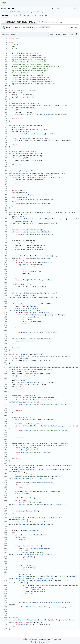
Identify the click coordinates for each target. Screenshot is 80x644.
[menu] (34, 642)
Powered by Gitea (25, 639)
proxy (45, 22)
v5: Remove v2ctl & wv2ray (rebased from (25, 27)
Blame (58, 34)
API (48, 642)
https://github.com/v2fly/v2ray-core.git (19, 12)
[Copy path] (61, 22)
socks (50, 22)
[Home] (4, 3)
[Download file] (72, 34)
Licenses (42, 642)
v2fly (12, 8)
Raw (52, 34)
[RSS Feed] (53, 8)
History (65, 34)
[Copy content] (76, 34)
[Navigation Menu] (77, 3)
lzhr (6, 8)
